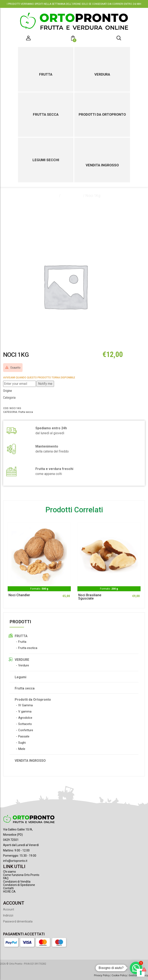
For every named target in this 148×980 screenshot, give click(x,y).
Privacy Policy (102, 975)
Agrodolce (25, 718)
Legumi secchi (46, 160)
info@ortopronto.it (15, 861)
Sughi (22, 743)
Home (53, 196)
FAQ (6, 878)
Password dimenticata (18, 921)
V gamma (25, 711)
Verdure (24, 665)
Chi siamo (10, 872)
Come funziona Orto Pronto (21, 875)
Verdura (102, 74)
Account (9, 909)
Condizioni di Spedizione (19, 885)
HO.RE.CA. (10, 892)
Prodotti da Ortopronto (102, 114)
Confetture (26, 730)
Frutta (46, 74)
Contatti (8, 888)
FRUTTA (21, 636)
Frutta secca (46, 114)
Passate (24, 736)
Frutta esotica (28, 648)
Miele (22, 749)
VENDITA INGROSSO (30, 761)
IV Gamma (25, 705)
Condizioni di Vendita (17, 882)
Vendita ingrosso (102, 165)
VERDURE (22, 660)
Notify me (45, 384)
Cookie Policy (119, 975)
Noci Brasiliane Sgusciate (90, 597)
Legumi (20, 677)
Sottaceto (25, 724)
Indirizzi (8, 915)
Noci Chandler (19, 595)
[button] (74, 39)
